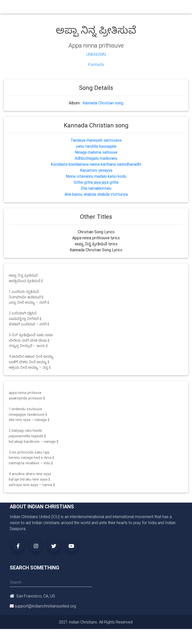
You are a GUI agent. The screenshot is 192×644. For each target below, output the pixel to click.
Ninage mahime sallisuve (96, 152)
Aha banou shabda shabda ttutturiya (96, 194)
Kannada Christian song (103, 103)
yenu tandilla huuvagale (96, 146)
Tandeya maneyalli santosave (96, 140)
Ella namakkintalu (96, 188)
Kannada (96, 64)
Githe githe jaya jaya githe (96, 182)
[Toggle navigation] (179, 8)
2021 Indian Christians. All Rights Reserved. (96, 622)
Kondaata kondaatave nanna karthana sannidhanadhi (96, 164)
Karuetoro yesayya (96, 170)
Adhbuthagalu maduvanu (96, 158)
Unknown (96, 54)
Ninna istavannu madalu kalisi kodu (96, 176)
